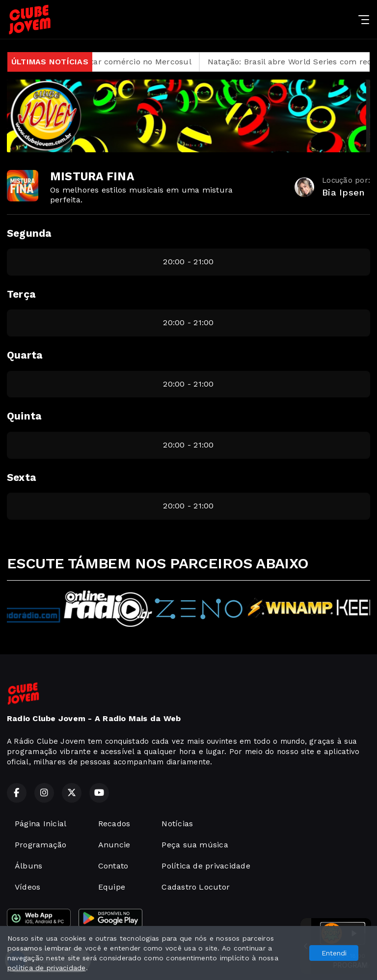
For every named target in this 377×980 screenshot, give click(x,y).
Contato (113, 866)
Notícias (177, 824)
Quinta (24, 416)
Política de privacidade (206, 866)
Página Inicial (40, 824)
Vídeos (27, 887)
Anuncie (114, 845)
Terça (21, 294)
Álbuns (28, 866)
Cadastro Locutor (196, 887)
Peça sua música (195, 845)
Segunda (29, 233)
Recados (114, 824)
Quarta (25, 355)
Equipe (112, 887)
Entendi (334, 953)
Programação (41, 845)
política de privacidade (47, 968)
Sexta (21, 477)
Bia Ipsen (343, 192)
